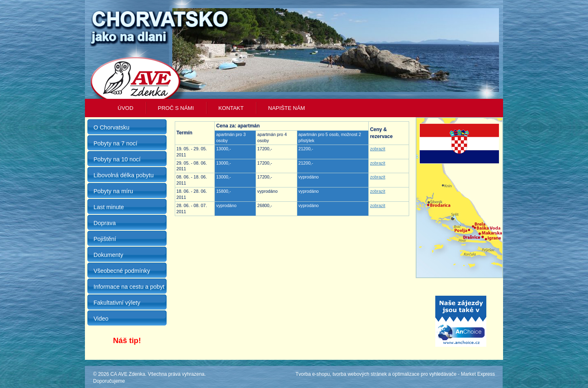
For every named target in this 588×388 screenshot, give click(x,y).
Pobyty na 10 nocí (117, 159)
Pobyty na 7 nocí (115, 143)
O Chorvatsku (111, 127)
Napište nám (287, 108)
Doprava (105, 223)
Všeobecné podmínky (122, 271)
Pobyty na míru (113, 191)
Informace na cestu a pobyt (129, 287)
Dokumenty (108, 255)
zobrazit (378, 149)
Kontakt (231, 108)
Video (101, 319)
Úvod (126, 108)
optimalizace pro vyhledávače (424, 374)
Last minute (109, 207)
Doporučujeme (109, 381)
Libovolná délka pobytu (124, 175)
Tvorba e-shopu (313, 374)
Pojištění (105, 239)
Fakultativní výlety (117, 303)
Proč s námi (176, 108)
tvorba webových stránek (360, 374)
